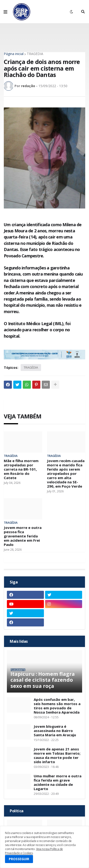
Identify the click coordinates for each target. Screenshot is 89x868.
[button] (5, 12)
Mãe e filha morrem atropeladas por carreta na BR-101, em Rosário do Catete (21, 469)
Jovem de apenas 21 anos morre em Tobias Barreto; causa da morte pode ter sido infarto (57, 755)
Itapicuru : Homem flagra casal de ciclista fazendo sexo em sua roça (43, 680)
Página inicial (14, 54)
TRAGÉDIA (35, 54)
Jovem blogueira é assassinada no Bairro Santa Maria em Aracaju (55, 731)
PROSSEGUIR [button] (19, 859)
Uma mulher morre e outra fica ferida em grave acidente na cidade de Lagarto (58, 782)
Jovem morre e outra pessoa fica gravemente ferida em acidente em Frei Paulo (23, 536)
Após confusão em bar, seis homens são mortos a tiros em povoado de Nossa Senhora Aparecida (57, 706)
